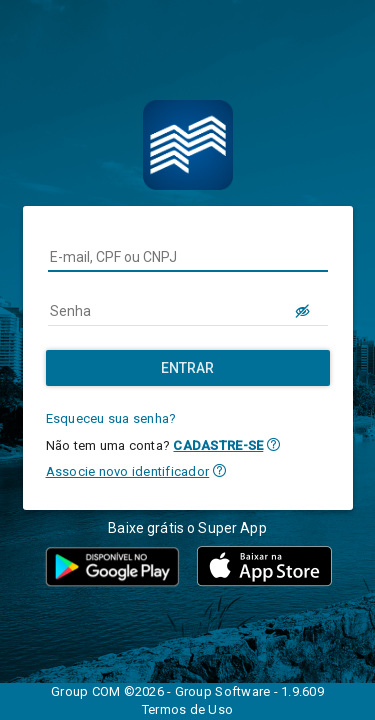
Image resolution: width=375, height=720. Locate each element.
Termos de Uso (187, 709)
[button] (273, 444)
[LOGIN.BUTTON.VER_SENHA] (304, 311)
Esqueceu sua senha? (111, 418)
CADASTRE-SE (218, 445)
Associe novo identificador (128, 471)
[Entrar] (188, 368)
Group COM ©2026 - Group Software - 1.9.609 (187, 691)
